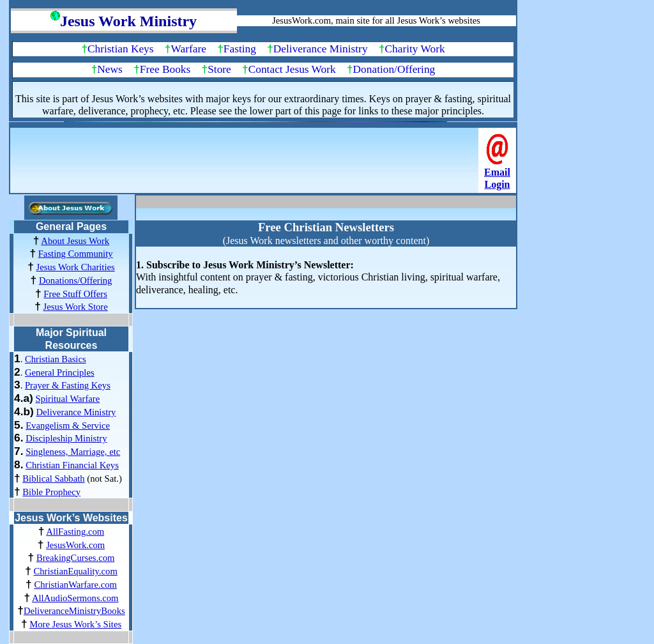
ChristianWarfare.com (75, 585)
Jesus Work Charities (76, 267)
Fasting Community (76, 254)
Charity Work (415, 49)
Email (497, 172)
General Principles (60, 372)
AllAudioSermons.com (75, 598)
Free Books (165, 69)
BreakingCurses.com (76, 558)
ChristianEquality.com (75, 571)
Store (219, 69)
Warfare (189, 49)
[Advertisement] (246, 164)
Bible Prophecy (51, 492)
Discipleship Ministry (66, 438)
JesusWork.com (75, 545)
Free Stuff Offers (75, 294)
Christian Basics (56, 359)
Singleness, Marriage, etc (73, 452)
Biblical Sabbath (53, 479)
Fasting (240, 49)
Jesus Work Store (76, 307)
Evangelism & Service (68, 425)
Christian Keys (120, 49)
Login (497, 184)
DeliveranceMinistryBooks (74, 611)
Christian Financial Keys (72, 465)
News (110, 69)
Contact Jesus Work (292, 69)
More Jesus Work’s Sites (75, 624)
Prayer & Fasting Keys (68, 385)
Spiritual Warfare (68, 399)
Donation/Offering (394, 69)
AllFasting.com (75, 532)
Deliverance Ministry (321, 49)
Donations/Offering (76, 280)
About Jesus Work (75, 241)
